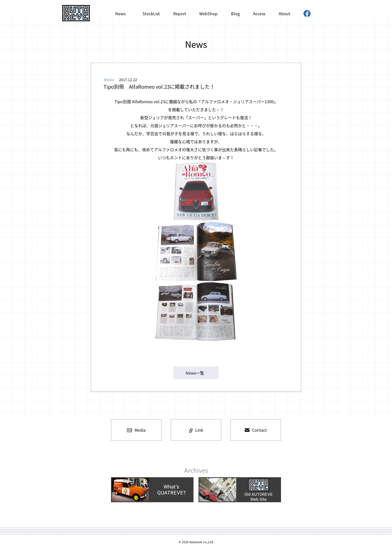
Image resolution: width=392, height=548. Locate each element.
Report (180, 14)
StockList (151, 14)
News (120, 14)
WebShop (208, 14)
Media (136, 430)
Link (196, 430)
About (284, 14)
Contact (256, 430)
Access (259, 14)
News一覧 (195, 374)
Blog (235, 14)
